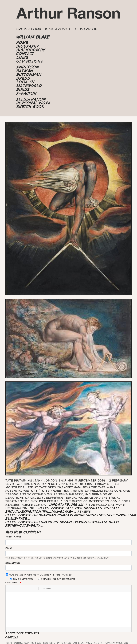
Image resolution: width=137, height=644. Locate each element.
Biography (28, 46)
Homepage (13, 563)
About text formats (22, 633)
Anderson (28, 67)
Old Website (30, 61)
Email (9, 548)
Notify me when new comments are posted (39, 575)
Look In (25, 82)
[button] (9, 589)
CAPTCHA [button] (12, 637)
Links (22, 58)
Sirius (23, 89)
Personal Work (33, 103)
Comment (12, 582)
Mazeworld (29, 86)
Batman (25, 71)
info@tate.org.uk (66, 505)
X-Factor (26, 93)
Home (22, 43)
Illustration (31, 99)
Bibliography (31, 50)
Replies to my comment (57, 579)
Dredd (23, 78)
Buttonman (29, 75)
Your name (13, 537)
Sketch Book (30, 107)
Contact (25, 54)
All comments (21, 579)
